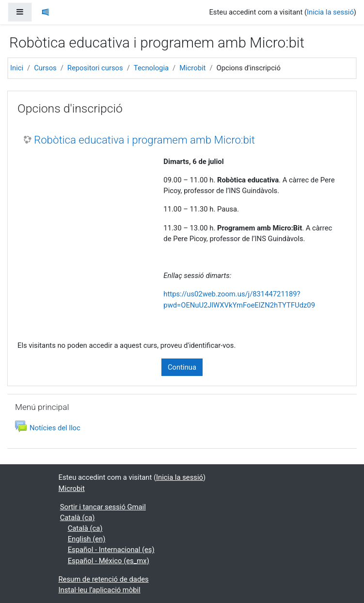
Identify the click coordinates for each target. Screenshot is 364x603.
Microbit (192, 68)
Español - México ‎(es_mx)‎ (109, 561)
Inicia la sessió (330, 12)
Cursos (45, 68)
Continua (182, 367)
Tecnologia (151, 68)
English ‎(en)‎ (87, 539)
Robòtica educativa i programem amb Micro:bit (144, 140)
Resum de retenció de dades (104, 579)
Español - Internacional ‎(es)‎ (111, 550)
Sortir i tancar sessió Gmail (103, 507)
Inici (17, 68)
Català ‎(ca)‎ (78, 518)
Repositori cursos (95, 68)
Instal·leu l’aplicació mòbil (100, 590)
